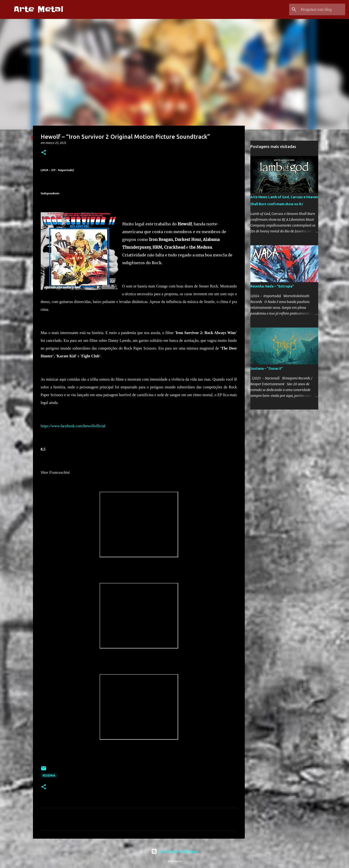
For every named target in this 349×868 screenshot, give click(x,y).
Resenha (49, 775)
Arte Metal (38, 9)
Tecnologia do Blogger (175, 851)
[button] (44, 153)
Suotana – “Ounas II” (267, 368)
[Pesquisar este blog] (320, 9)
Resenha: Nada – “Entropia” (272, 286)
